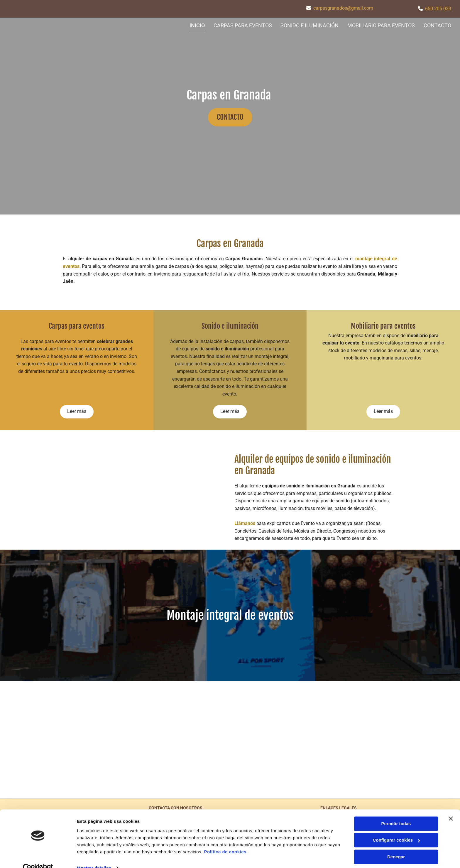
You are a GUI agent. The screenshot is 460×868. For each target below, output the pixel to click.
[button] (230, 117)
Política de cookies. (226, 840)
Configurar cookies (396, 829)
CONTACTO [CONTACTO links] (437, 25)
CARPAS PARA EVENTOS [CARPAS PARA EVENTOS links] (242, 25)
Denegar (396, 845)
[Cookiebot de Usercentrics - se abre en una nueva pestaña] (38, 857)
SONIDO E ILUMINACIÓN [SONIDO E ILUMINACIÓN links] (310, 25)
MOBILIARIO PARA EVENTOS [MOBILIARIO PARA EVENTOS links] (381, 25)
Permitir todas (396, 812)
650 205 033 (438, 9)
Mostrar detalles (94, 856)
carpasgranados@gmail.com (343, 8)
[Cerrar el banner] (451, 807)
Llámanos (245, 523)
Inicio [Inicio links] (197, 25)
